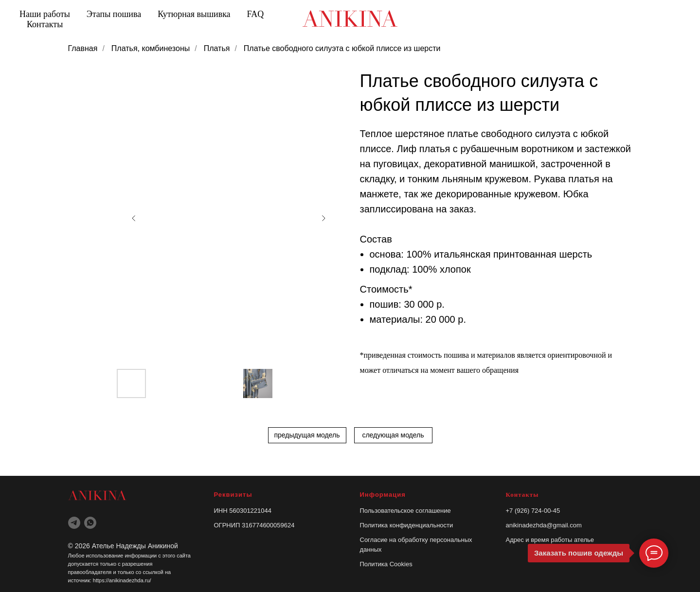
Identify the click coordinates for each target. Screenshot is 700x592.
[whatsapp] (90, 523)
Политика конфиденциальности (407, 525)
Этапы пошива (114, 14)
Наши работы (45, 14)
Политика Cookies (386, 564)
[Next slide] (323, 218)
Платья (217, 48)
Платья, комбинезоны (151, 48)
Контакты (45, 24)
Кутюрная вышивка (194, 14)
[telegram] (74, 523)
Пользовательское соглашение (405, 511)
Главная (83, 48)
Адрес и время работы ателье (550, 540)
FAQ (256, 14)
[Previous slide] (134, 218)
